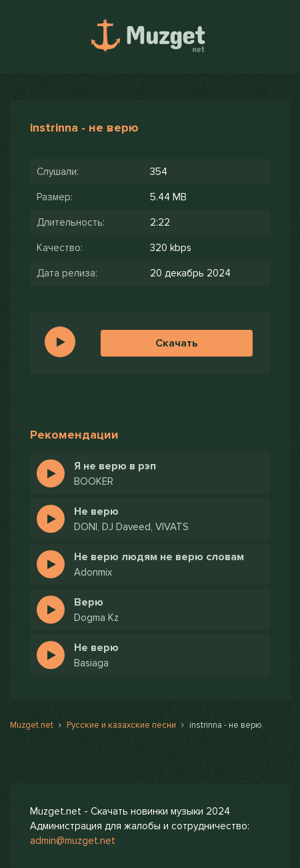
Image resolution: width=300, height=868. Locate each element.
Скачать (177, 343)
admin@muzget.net (73, 841)
